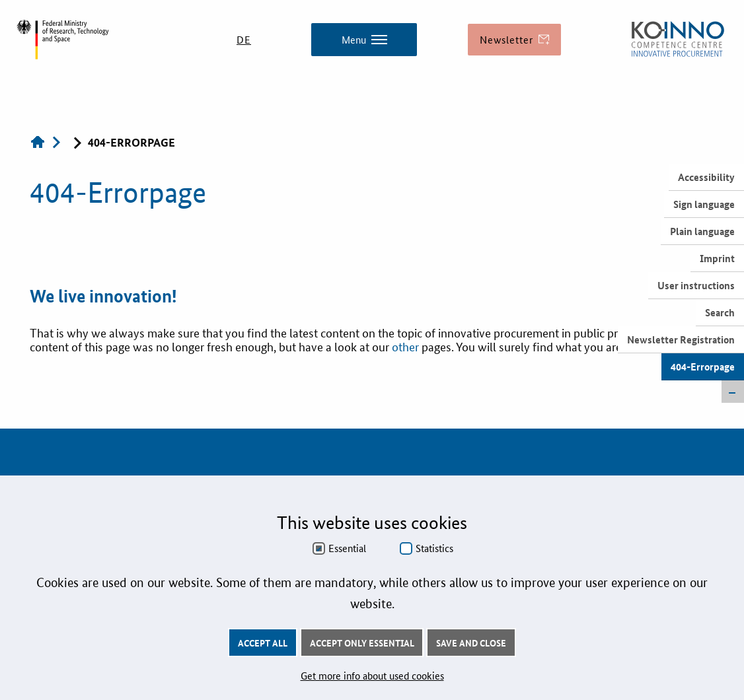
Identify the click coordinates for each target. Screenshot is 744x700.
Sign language (704, 204)
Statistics (434, 548)
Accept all (263, 643)
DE (244, 39)
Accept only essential (362, 643)
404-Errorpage (703, 367)
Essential (347, 548)
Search (720, 312)
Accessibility (706, 177)
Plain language (702, 231)
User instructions (696, 285)
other (407, 346)
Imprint (717, 258)
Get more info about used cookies (372, 675)
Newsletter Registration (681, 339)
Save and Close (471, 643)
